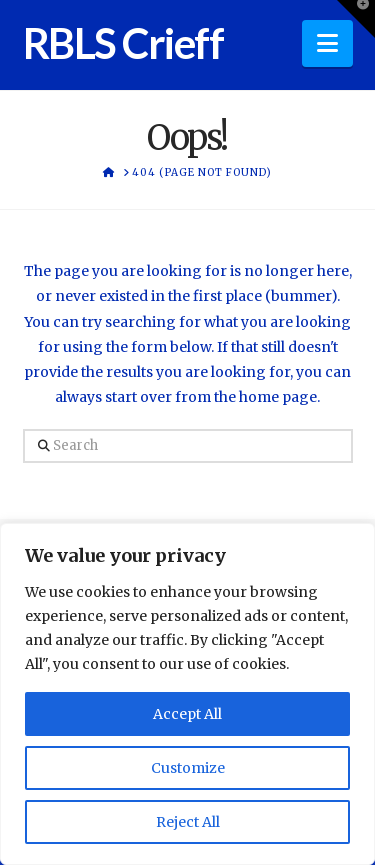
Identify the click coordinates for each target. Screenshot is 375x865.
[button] (327, 43)
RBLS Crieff (123, 43)
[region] (187, 694)
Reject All (188, 822)
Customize (188, 768)
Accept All (187, 714)
